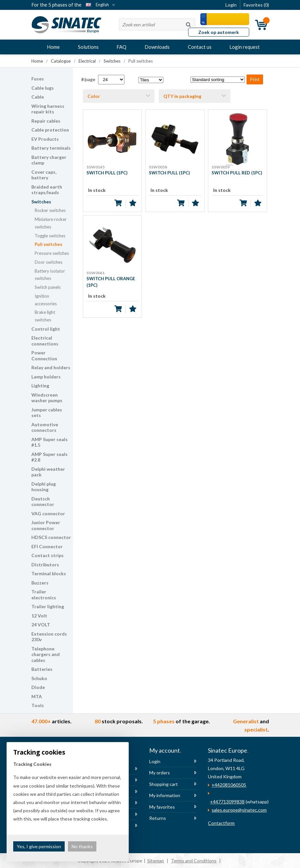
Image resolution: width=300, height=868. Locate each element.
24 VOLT (41, 625)
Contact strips (48, 555)
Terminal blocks (49, 573)
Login (155, 761)
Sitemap (156, 861)
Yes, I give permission (39, 846)
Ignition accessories (46, 300)
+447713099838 (227, 802)
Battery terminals (51, 148)
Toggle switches (50, 236)
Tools (38, 705)
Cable (38, 97)
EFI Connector (47, 546)
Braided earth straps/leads (47, 190)
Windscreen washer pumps (47, 398)
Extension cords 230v (49, 637)
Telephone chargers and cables (46, 654)
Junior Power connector (46, 525)
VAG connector (48, 513)
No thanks (82, 846)
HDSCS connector (51, 537)
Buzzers (40, 583)
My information (165, 795)
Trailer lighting (48, 606)
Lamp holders (46, 377)
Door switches (49, 262)
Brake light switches (45, 316)
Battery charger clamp (49, 160)
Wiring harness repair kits (48, 109)
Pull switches (49, 244)
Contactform (221, 823)
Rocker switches (50, 210)
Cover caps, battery (44, 175)
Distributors (45, 565)
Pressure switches (52, 253)
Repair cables (46, 121)
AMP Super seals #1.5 (50, 442)
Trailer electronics (44, 595)
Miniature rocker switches (51, 223)
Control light (46, 329)
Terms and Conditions (194, 861)
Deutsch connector (43, 502)
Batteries (42, 669)
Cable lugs (43, 88)
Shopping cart (164, 784)
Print (255, 79)
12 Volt (39, 616)
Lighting (40, 386)
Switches (41, 202)
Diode (38, 687)
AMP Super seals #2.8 (50, 457)
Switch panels (48, 287)
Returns (158, 818)
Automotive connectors (45, 427)
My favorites (162, 807)
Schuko (39, 678)
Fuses (38, 79)
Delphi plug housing (44, 487)
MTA (37, 696)
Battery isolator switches (50, 275)
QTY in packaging (182, 96)
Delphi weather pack (48, 472)
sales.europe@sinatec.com (239, 810)
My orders (160, 773)
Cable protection (50, 130)
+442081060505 (229, 785)
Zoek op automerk (219, 32)
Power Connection (44, 356)
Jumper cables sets (47, 413)
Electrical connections (45, 341)
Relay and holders (51, 367)
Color (94, 96)
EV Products (45, 139)
